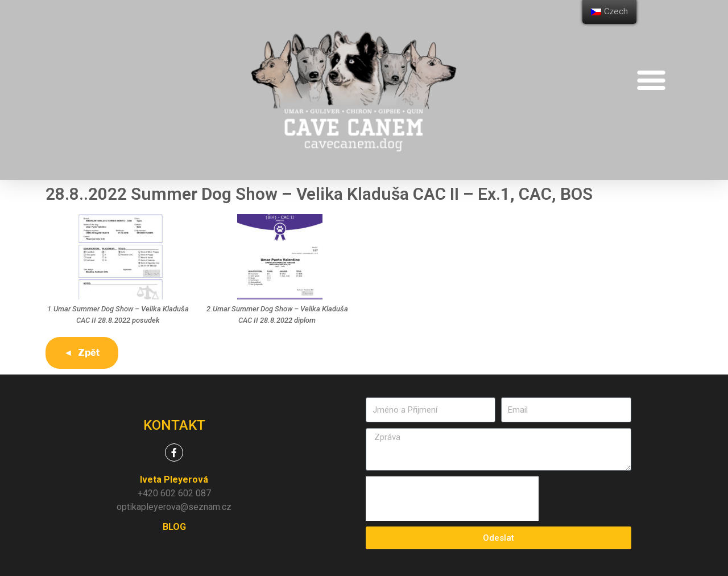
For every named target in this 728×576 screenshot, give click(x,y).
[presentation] (452, 499)
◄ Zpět (82, 353)
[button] (652, 80)
